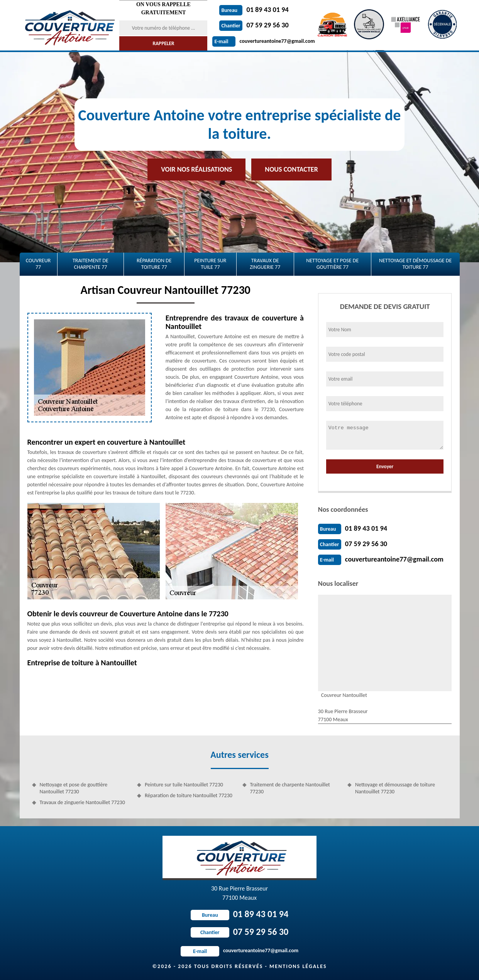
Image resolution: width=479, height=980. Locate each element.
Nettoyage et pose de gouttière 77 (332, 264)
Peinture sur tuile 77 (210, 264)
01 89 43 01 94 (254, 10)
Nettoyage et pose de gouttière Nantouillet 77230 (74, 788)
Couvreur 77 (38, 264)
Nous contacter (291, 169)
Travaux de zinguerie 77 (265, 264)
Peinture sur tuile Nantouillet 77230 (184, 785)
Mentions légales (298, 966)
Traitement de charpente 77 (91, 264)
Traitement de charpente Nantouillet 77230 (290, 788)
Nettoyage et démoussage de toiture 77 (415, 264)
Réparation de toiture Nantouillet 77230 (189, 795)
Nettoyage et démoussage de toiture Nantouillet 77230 (395, 788)
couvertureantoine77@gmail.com (263, 41)
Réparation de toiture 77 (154, 264)
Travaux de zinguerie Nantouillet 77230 (82, 802)
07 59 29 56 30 (254, 25)
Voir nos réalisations (196, 169)
